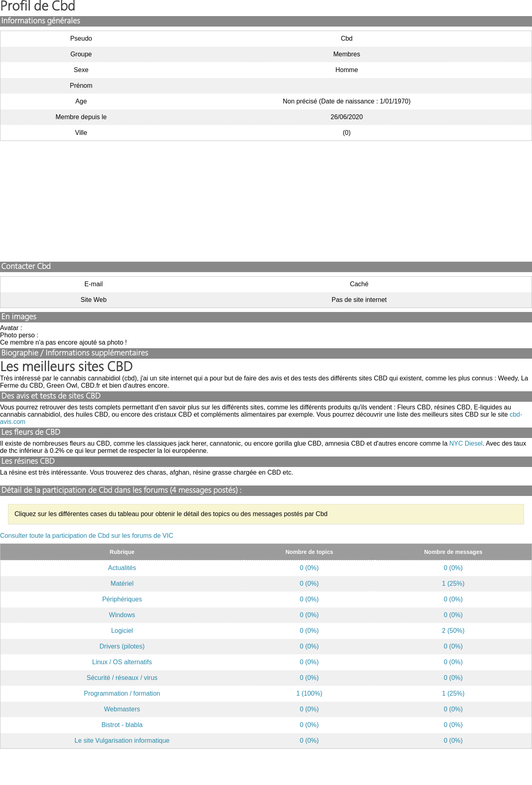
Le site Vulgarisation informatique (122, 741)
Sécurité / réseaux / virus (122, 678)
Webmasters (122, 709)
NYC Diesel (466, 443)
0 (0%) (309, 568)
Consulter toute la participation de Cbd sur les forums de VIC (87, 536)
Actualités (122, 568)
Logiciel (122, 631)
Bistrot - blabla (122, 725)
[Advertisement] (266, 201)
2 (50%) (453, 631)
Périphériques (122, 599)
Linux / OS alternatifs (122, 662)
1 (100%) (309, 693)
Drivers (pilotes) (122, 646)
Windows (122, 615)
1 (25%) (453, 584)
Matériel (122, 584)
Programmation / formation (122, 693)
